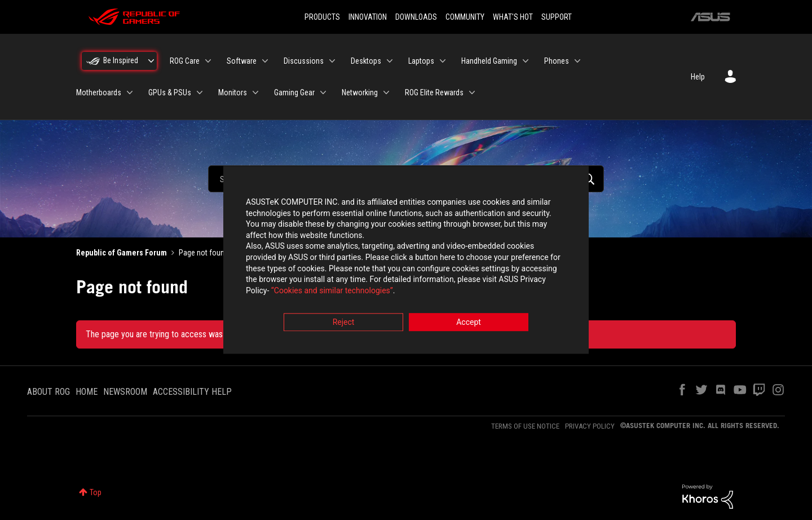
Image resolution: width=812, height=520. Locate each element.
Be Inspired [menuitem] (121, 60)
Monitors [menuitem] (233, 92)
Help (698, 77)
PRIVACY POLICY (590, 426)
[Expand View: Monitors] (255, 92)
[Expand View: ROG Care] (208, 61)
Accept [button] (469, 323)
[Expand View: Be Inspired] (151, 61)
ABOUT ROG (48, 392)
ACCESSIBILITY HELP (192, 392)
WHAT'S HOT (513, 17)
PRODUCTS (322, 17)
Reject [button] (344, 323)
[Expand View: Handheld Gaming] (526, 61)
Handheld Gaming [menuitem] (489, 61)
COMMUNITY (465, 17)
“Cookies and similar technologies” (332, 290)
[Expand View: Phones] (577, 61)
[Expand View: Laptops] (443, 61)
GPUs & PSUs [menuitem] (170, 92)
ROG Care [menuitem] (185, 61)
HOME (87, 392)
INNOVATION (368, 17)
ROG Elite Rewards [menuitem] (434, 92)
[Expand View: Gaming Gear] (323, 92)
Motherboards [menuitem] (99, 92)
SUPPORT (557, 17)
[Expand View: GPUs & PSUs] (200, 92)
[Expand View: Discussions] (332, 61)
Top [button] (96, 492)
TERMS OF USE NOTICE (525, 426)
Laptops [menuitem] (421, 61)
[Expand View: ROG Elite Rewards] (472, 92)
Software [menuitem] (242, 61)
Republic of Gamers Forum (122, 253)
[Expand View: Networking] (386, 92)
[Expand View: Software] (265, 61)
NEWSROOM (125, 392)
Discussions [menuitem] (304, 61)
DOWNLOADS (416, 17)
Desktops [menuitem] (366, 61)
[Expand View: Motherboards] (130, 92)
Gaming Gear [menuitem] (294, 92)
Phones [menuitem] (557, 61)
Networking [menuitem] (360, 92)
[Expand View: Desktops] (390, 61)
